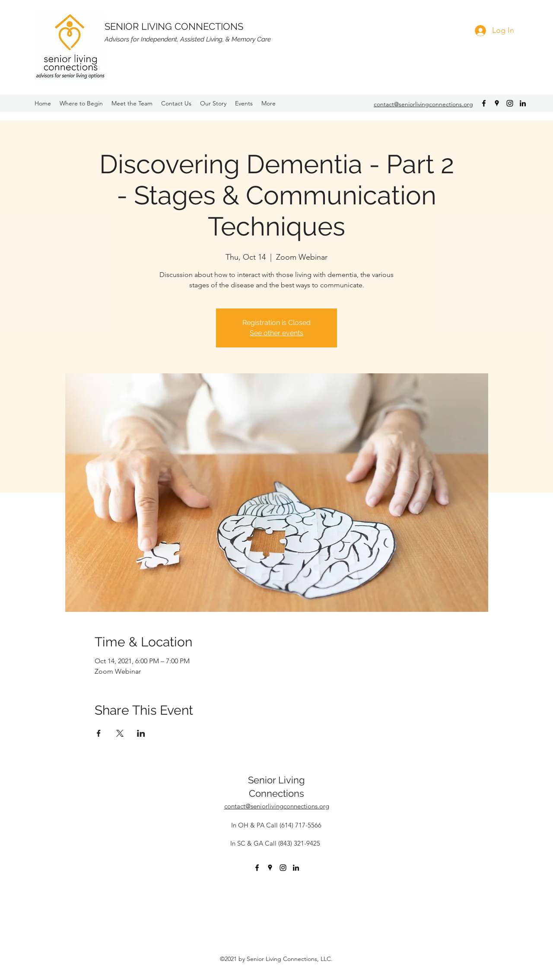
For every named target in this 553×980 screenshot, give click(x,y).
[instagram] (510, 103)
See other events (276, 333)
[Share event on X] (120, 733)
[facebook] (484, 103)
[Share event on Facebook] (99, 733)
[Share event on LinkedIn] (141, 733)
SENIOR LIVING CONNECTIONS (174, 26)
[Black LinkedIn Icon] (523, 103)
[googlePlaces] (497, 103)
